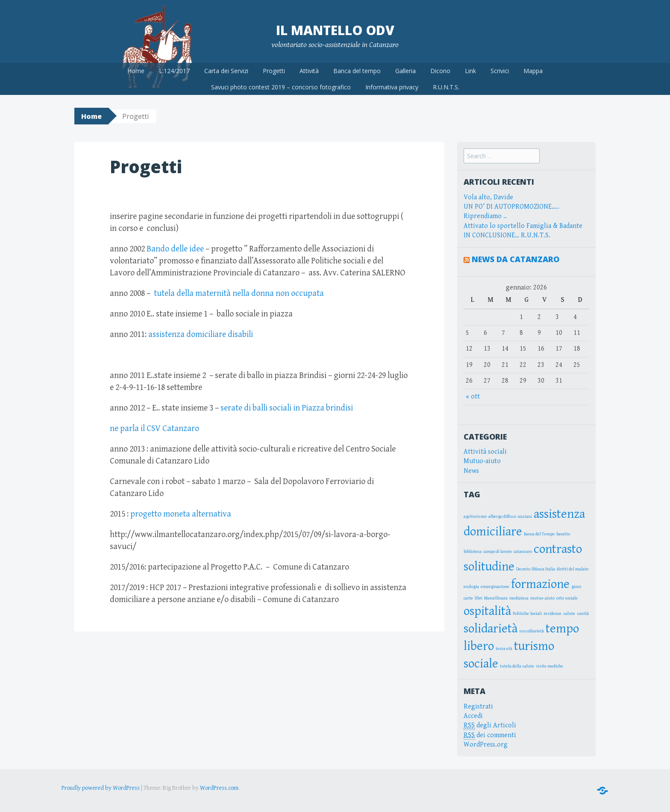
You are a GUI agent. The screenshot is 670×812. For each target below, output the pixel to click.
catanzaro (523, 552)
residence (552, 614)
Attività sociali (485, 452)
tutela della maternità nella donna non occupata (239, 294)
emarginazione (495, 587)
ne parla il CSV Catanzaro (155, 429)
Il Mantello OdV (335, 30)
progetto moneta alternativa (180, 514)
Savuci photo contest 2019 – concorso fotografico (281, 87)
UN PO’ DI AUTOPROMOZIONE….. (511, 207)
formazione (540, 584)
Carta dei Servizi (226, 71)
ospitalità (487, 611)
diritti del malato (573, 569)
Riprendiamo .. (485, 216)
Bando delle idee (175, 249)
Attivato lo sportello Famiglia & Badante (523, 226)
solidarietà (491, 629)
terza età (504, 649)
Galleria (406, 71)
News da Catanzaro (516, 259)
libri (479, 598)
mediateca (519, 598)
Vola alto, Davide (488, 197)
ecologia (471, 587)
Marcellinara (496, 598)
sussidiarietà (532, 631)
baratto (563, 534)
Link (470, 71)
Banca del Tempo (539, 534)
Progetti (274, 71)
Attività (309, 71)
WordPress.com (219, 788)
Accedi (473, 716)
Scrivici (500, 71)
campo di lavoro (498, 552)
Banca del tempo (357, 71)
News (471, 471)
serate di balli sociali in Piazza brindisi (287, 408)
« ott (473, 397)
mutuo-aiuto (542, 598)
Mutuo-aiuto (482, 461)
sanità (583, 614)
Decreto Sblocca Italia (536, 569)
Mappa (533, 71)
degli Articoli (490, 726)
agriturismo (475, 517)
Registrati (478, 707)
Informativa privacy (392, 87)
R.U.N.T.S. (446, 87)
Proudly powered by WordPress (101, 788)
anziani (525, 517)
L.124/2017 (174, 71)
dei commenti (490, 735)
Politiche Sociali (527, 614)
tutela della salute (517, 666)
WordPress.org (486, 745)
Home (136, 71)
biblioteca (473, 552)
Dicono (440, 71)
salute (569, 614)
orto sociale (567, 598)
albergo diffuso (502, 517)
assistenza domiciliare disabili (201, 335)
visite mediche (550, 666)
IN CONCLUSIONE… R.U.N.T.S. (507, 235)
